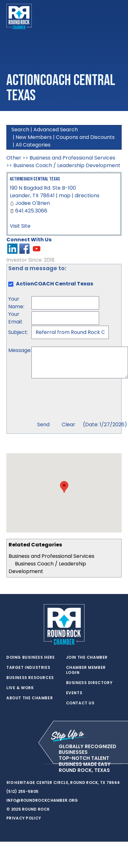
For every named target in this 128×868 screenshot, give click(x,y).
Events (74, 693)
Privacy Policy (24, 818)
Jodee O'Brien (33, 203)
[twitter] (10, 764)
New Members (34, 137)
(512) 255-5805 (22, 791)
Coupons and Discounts (85, 137)
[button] (64, 487)
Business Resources (30, 678)
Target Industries (28, 668)
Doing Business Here (30, 657)
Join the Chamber (87, 657)
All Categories (33, 145)
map (65, 196)
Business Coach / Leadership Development (67, 165)
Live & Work (20, 688)
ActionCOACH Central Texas (35, 179)
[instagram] (35, 764)
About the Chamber (30, 698)
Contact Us (80, 703)
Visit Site (20, 226)
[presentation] (80, 401)
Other (14, 158)
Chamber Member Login (86, 670)
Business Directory (89, 683)
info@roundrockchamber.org (42, 800)
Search (20, 130)
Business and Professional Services (51, 556)
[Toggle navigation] (117, 16)
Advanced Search (56, 130)
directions (87, 196)
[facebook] (22, 764)
